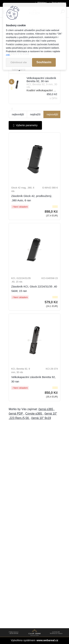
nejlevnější (18, 114)
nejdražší (35, 114)
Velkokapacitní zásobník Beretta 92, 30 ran (33, 379)
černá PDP (16, 414)
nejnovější (52, 114)
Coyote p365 (34, 414)
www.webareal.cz (47, 640)
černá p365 (46, 409)
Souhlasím (44, 62)
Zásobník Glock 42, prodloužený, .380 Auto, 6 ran (32, 198)
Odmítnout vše (19, 62)
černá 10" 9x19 (41, 418)
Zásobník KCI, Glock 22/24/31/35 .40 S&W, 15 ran (34, 289)
